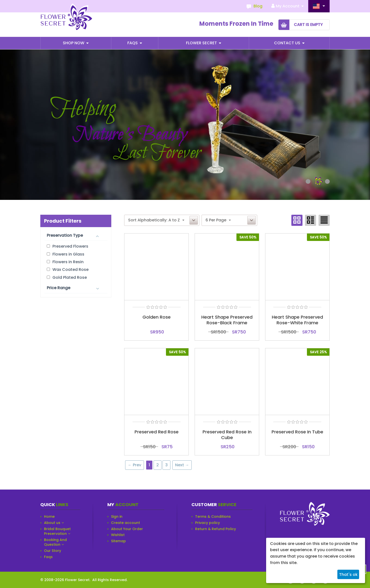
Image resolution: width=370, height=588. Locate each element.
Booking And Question (55, 542)
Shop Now (74, 43)
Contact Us (288, 43)
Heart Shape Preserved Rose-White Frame (297, 320)
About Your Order (127, 529)
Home (49, 517)
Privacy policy (208, 523)
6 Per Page (218, 220)
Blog (258, 6)
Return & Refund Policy (216, 529)
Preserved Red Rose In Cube (227, 435)
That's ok (348, 575)
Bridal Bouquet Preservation (57, 531)
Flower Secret (202, 43)
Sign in (117, 517)
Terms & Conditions (213, 517)
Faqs (133, 43)
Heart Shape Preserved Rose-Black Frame (227, 320)
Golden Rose (157, 317)
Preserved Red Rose (157, 432)
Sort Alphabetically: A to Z (156, 220)
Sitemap (118, 541)
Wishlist (118, 535)
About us (52, 523)
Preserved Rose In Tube (297, 432)
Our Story (53, 551)
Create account (126, 523)
